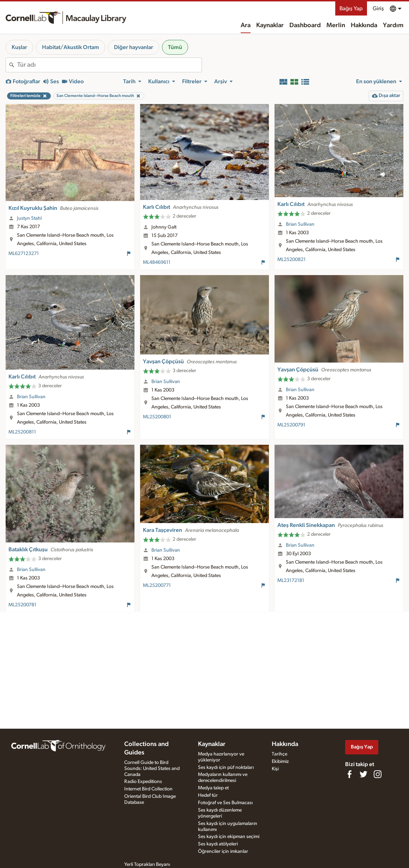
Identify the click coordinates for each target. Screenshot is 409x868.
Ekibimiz (280, 761)
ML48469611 (157, 262)
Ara (246, 25)
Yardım (393, 25)
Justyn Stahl (29, 218)
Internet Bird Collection (148, 789)
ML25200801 (157, 417)
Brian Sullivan (300, 224)
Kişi (275, 769)
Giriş (378, 8)
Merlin (336, 25)
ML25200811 (22, 432)
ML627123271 (24, 254)
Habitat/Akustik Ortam (71, 47)
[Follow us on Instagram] (378, 774)
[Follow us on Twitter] (363, 774)
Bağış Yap (351, 8)
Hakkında (364, 25)
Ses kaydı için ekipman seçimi (229, 837)
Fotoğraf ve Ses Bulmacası (225, 803)
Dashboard (305, 25)
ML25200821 (291, 260)
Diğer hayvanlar (134, 47)
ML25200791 (291, 425)
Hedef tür (208, 795)
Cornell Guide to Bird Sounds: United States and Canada (152, 769)
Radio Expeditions (143, 782)
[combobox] (109, 65)
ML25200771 (157, 585)
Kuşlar (19, 47)
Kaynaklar (270, 25)
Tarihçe (279, 754)
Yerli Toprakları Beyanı (147, 864)
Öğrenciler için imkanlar (223, 851)
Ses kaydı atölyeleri (218, 844)
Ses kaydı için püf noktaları (226, 767)
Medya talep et (213, 788)
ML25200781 (22, 605)
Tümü (175, 47)
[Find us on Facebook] (349, 774)
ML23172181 (291, 581)
